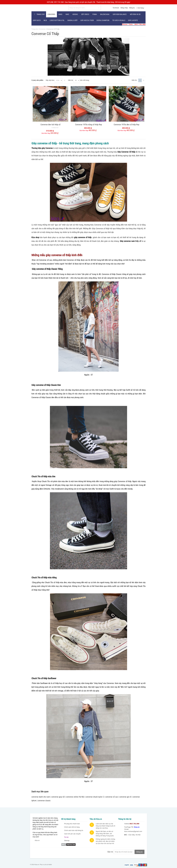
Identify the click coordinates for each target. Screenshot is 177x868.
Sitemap (67, 841)
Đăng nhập (124, 8)
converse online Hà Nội (75, 797)
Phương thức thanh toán (72, 824)
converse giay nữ (58, 797)
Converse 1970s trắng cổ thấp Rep (88, 125)
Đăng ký (132, 8)
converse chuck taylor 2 (95, 797)
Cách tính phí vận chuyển (72, 834)
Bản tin (110, 852)
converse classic (44, 801)
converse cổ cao (112, 797)
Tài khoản (116, 8)
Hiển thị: (134, 80)
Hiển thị (70, 80)
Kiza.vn (37, 840)
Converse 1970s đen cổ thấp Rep (126, 125)
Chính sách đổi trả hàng (72, 827)
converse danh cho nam (41, 797)
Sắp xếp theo (50, 80)
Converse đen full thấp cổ (50, 125)
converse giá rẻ (125, 797)
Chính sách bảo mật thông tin (74, 830)
